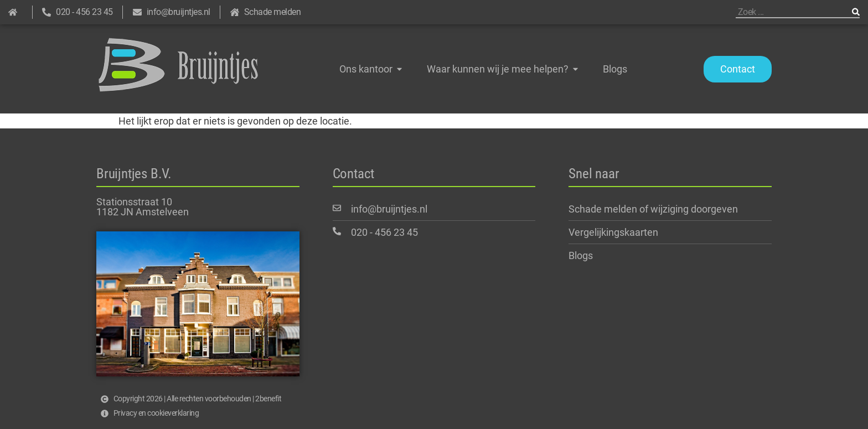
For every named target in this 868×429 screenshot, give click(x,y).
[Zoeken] (856, 12)
